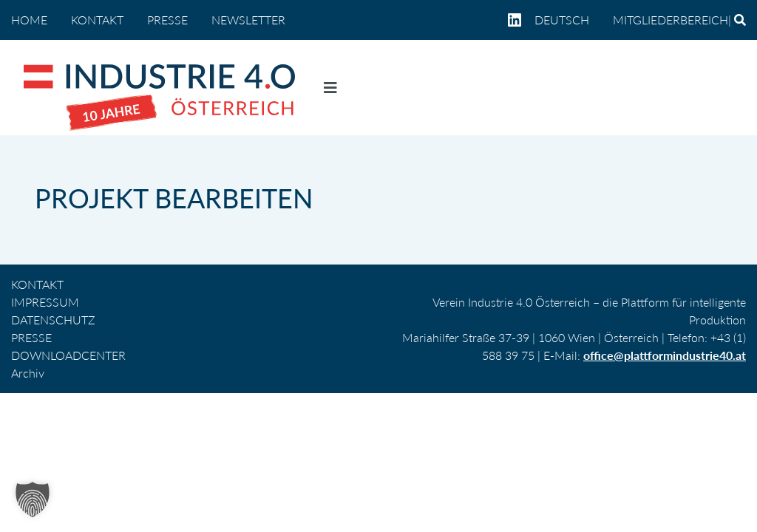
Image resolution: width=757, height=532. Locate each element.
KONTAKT (97, 20)
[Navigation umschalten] (330, 91)
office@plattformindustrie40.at (665, 355)
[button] (33, 499)
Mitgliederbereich (671, 20)
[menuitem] (568, 20)
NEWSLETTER (248, 20)
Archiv (28, 373)
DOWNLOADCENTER (68, 355)
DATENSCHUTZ (53, 320)
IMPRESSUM (45, 302)
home (29, 20)
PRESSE (167, 20)
